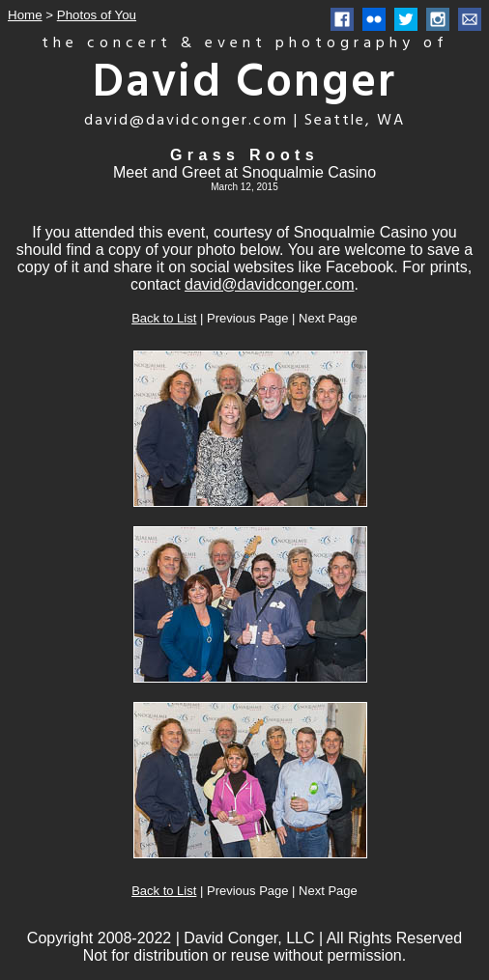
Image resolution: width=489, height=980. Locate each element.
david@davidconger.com (269, 284)
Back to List (164, 318)
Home (25, 15)
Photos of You (97, 15)
